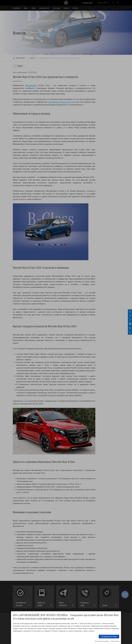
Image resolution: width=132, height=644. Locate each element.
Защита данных (115, 641)
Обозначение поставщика (102, 641)
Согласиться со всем (109, 637)
